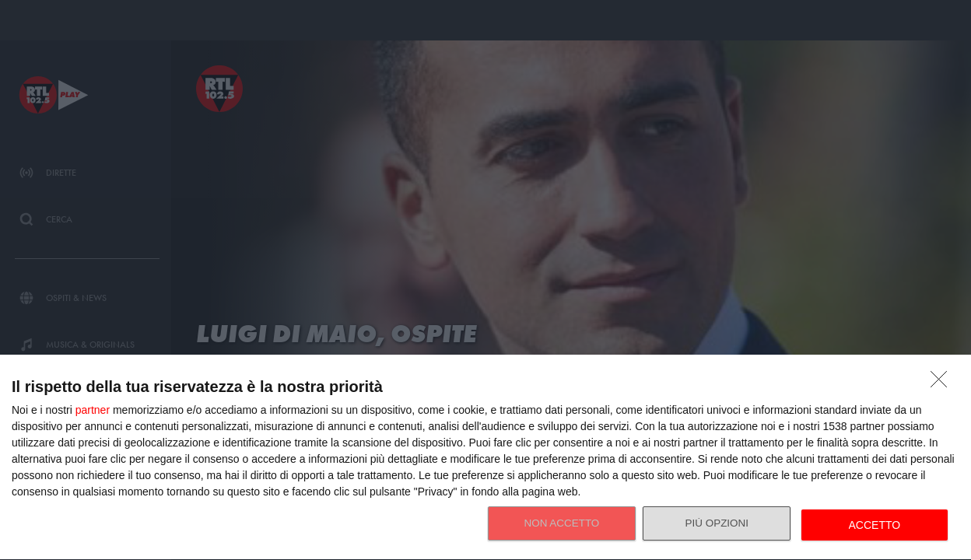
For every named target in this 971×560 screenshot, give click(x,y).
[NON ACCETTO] (943, 383)
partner (93, 410)
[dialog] (485, 458)
